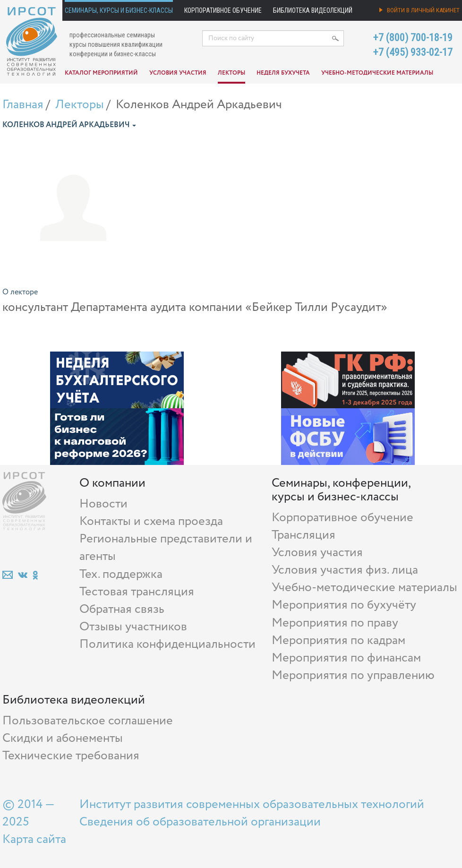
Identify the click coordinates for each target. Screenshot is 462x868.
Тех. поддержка (121, 574)
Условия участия (178, 73)
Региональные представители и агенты (166, 548)
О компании (112, 483)
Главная (23, 105)
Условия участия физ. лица (345, 570)
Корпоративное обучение (223, 10)
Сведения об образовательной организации (200, 822)
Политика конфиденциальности (167, 644)
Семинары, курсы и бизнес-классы (119, 10)
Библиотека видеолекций (313, 10)
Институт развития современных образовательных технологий (252, 804)
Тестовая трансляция (137, 592)
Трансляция (304, 535)
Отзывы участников (133, 627)
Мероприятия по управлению (353, 675)
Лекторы (231, 73)
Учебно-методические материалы (377, 73)
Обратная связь (122, 609)
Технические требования (71, 756)
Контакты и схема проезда (151, 521)
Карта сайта (34, 839)
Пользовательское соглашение (88, 721)
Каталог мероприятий (101, 73)
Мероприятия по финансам (346, 658)
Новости (103, 504)
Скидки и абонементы (63, 738)
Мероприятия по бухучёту (344, 605)
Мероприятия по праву (335, 623)
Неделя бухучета (283, 73)
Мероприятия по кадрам (338, 640)
